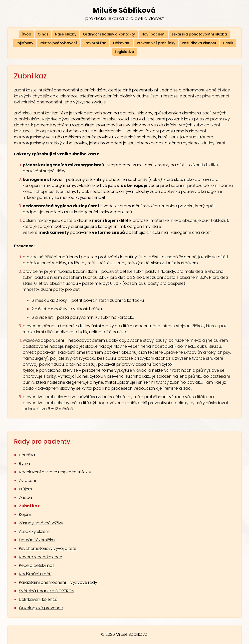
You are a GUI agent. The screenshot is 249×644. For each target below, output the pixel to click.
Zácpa (25, 497)
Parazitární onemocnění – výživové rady (58, 582)
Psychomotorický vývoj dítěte (48, 548)
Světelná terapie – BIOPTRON (47, 591)
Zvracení (27, 481)
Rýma (24, 464)
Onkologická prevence (41, 608)
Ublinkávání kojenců (38, 599)
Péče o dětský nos (37, 565)
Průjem (25, 489)
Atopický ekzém (34, 531)
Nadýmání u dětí (35, 574)
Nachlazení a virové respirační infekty (55, 472)
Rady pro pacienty (42, 442)
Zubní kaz (29, 506)
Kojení (25, 514)
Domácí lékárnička (37, 540)
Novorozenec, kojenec (41, 557)
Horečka (27, 455)
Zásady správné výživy (41, 523)
